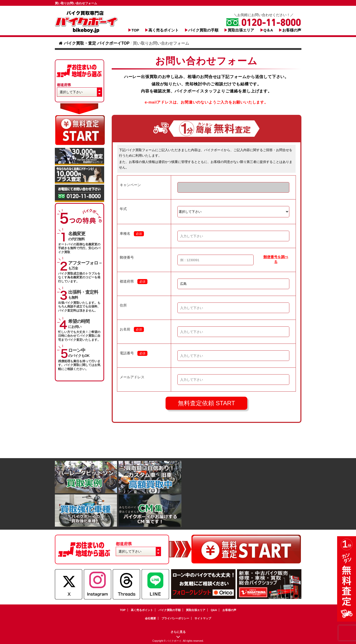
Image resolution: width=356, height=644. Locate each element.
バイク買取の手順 (203, 30)
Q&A (214, 610)
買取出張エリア (241, 30)
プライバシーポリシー (175, 618)
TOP (135, 30)
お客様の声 (292, 30)
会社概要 (150, 618)
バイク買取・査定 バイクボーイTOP (94, 43)
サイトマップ (203, 618)
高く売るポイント (164, 30)
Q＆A (268, 30)
